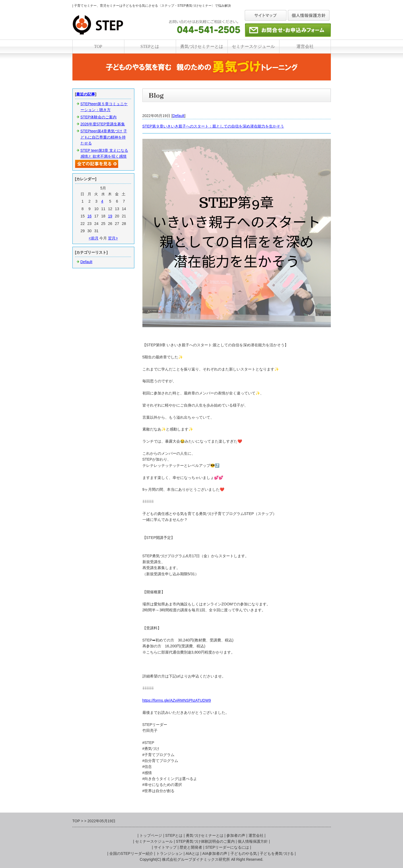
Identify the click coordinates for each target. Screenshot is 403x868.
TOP (98, 46)
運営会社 (305, 46)
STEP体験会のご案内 (99, 117)
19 (110, 216)
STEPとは (150, 46)
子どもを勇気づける (277, 853)
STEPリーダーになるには (227, 847)
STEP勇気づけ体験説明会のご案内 (205, 841)
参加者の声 (236, 835)
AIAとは (193, 853)
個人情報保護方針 (253, 841)
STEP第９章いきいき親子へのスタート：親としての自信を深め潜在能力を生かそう (213, 126)
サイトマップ (165, 847)
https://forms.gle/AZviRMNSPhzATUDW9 (177, 700)
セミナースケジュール (253, 46)
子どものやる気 (244, 853)
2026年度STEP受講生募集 (103, 124)
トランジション (169, 853)
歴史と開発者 (191, 847)
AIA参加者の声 (215, 853)
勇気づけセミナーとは (202, 46)
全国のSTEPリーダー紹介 (131, 853)
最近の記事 (86, 94)
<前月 (93, 238)
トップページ (151, 835)
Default (178, 116)
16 (90, 216)
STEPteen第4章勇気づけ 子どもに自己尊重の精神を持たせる (104, 137)
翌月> (113, 238)
